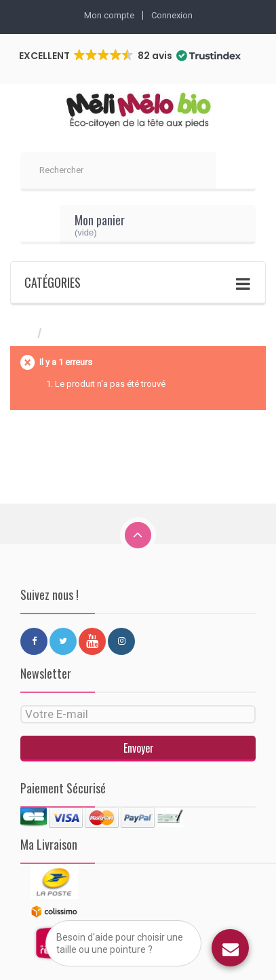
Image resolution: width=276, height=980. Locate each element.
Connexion (172, 15)
